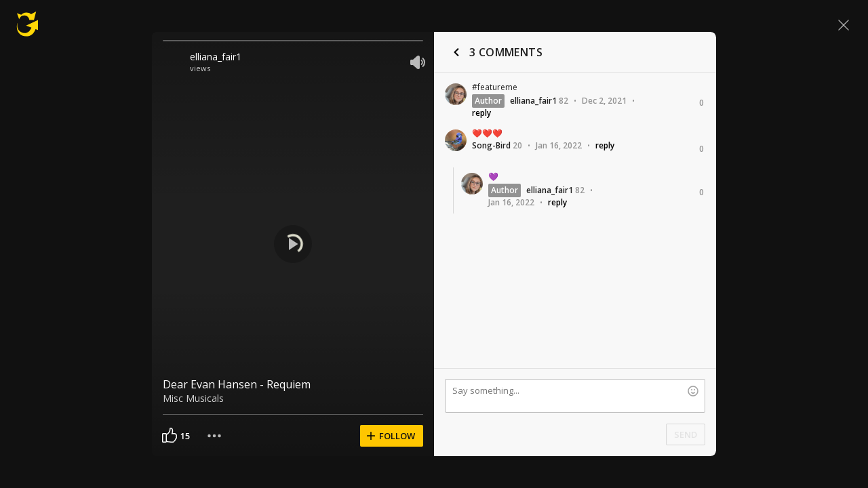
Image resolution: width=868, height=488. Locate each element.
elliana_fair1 (216, 57)
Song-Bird (491, 145)
